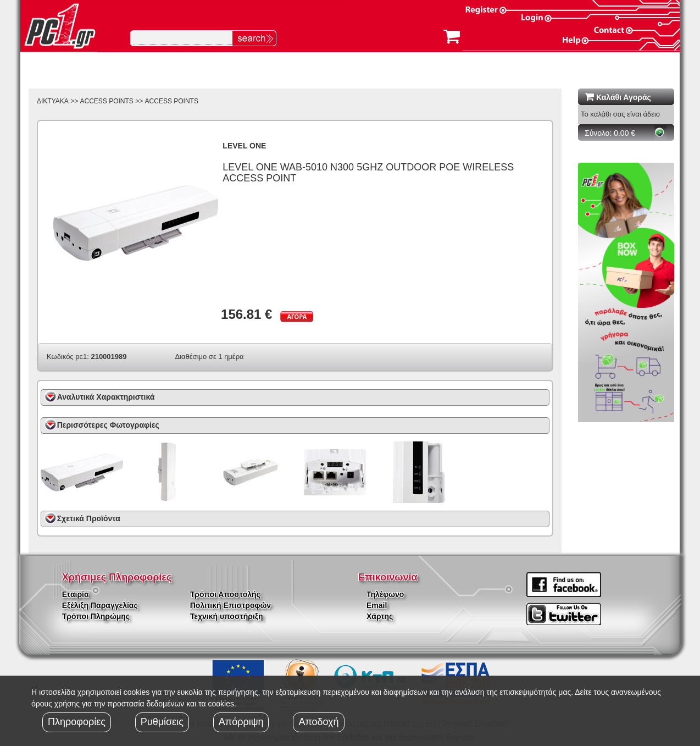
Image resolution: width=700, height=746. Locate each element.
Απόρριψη (241, 722)
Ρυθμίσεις (162, 722)
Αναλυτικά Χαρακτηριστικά (106, 397)
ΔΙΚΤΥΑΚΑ (53, 101)
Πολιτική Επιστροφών (230, 605)
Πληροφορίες (77, 722)
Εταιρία (76, 594)
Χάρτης (380, 616)
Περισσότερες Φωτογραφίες (108, 425)
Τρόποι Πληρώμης (96, 616)
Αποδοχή (318, 722)
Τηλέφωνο (385, 594)
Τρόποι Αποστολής (225, 594)
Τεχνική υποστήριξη (227, 616)
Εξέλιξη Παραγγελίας (100, 605)
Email (377, 605)
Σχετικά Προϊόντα (89, 518)
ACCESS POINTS (107, 101)
